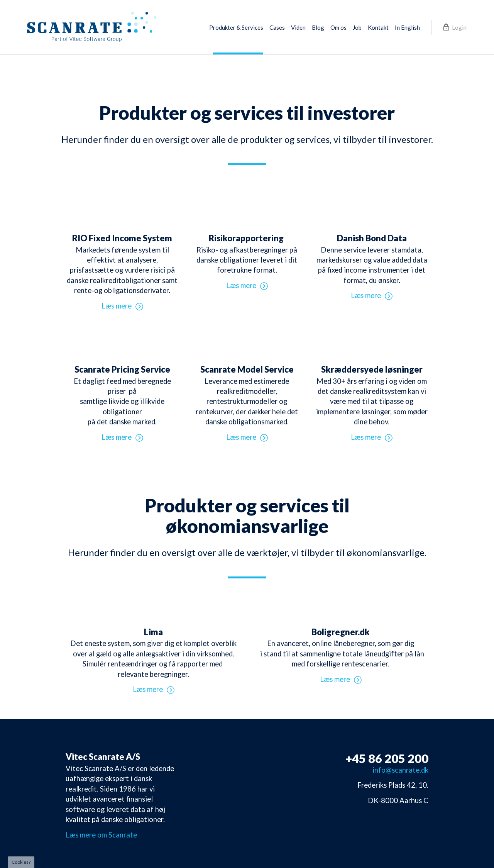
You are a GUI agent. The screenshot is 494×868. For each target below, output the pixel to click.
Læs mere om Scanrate (101, 835)
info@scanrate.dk (400, 770)
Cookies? (21, 862)
